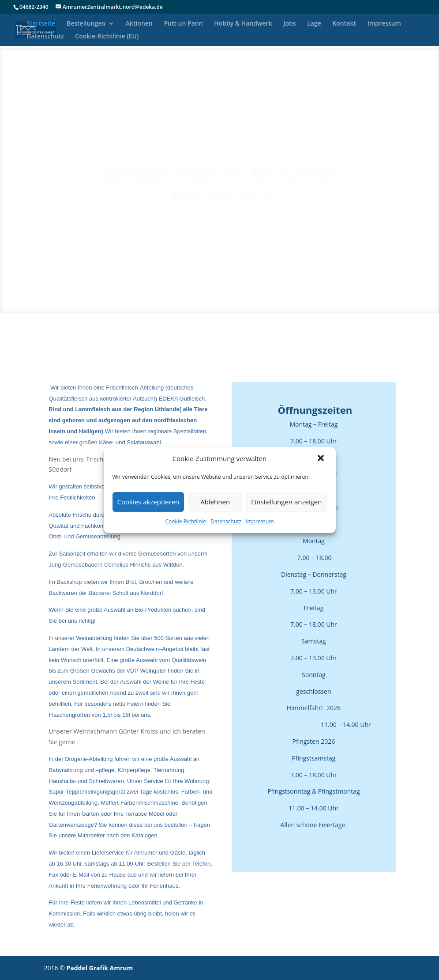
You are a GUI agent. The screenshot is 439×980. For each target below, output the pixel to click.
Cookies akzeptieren (148, 502)
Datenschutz (226, 521)
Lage (314, 24)
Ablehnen (215, 502)
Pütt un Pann (183, 24)
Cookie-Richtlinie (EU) (107, 37)
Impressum (260, 521)
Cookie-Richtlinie (186, 521)
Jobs (289, 24)
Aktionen (139, 24)
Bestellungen (86, 24)
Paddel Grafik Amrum (99, 968)
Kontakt (344, 24)
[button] (322, 459)
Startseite (41, 24)
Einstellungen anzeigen (286, 502)
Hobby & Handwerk (243, 24)
